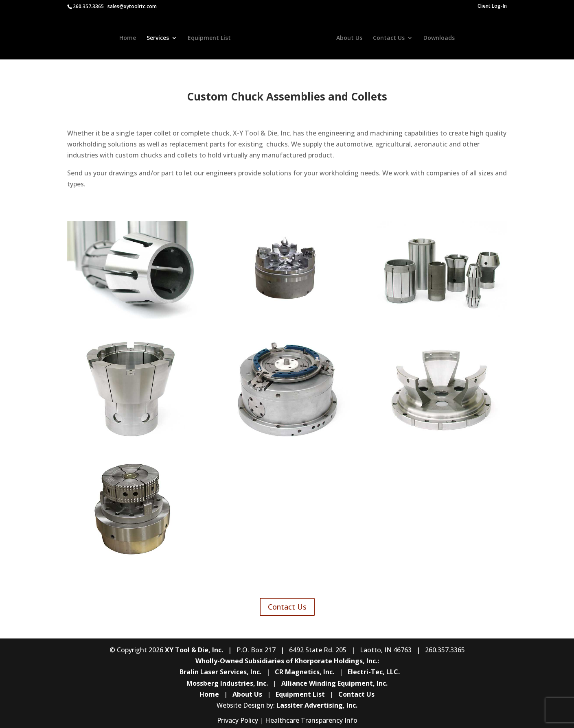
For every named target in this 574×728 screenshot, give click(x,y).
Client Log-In (492, 7)
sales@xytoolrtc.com (132, 6)
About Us (348, 37)
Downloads (438, 37)
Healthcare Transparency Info (311, 720)
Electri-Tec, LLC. (374, 672)
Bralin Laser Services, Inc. (220, 672)
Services (159, 37)
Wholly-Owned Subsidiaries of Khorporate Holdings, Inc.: (287, 661)
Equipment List (210, 37)
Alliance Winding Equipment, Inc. (334, 683)
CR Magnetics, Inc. (305, 672)
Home (128, 37)
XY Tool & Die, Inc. (194, 650)
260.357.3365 (88, 6)
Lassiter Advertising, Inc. (317, 705)
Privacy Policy (238, 720)
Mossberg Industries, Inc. (227, 683)
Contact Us (388, 37)
